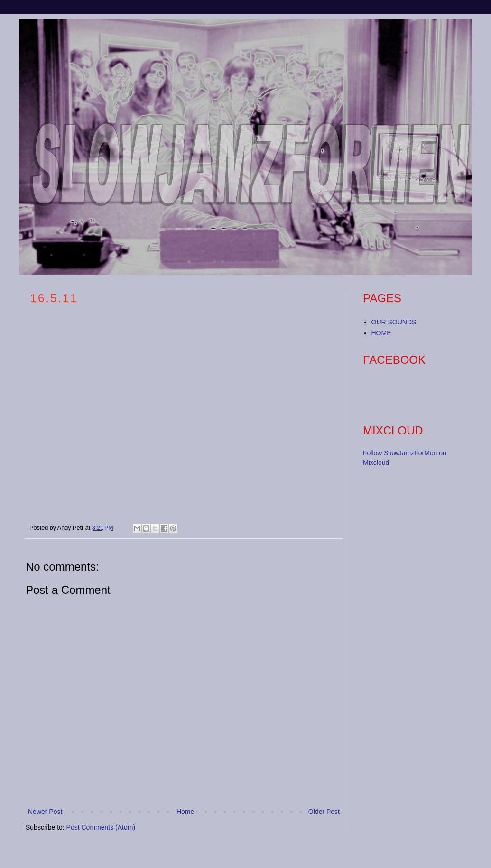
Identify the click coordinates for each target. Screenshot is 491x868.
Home (185, 812)
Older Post (324, 812)
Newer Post (45, 812)
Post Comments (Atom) (101, 827)
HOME (381, 333)
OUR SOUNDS (394, 322)
